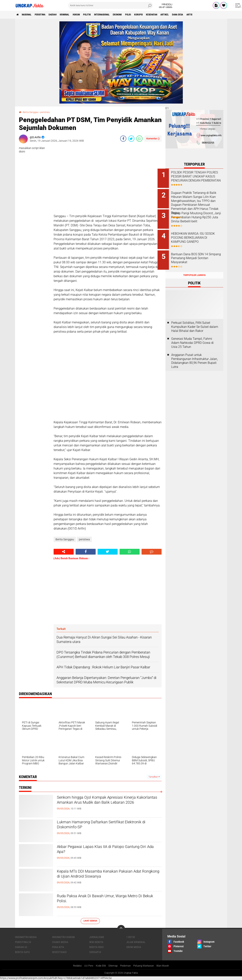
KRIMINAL (77, 15)
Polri (155, 15)
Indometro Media (26, 937)
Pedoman (125, 966)
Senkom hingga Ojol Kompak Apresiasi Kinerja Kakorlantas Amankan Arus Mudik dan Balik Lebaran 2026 (107, 804)
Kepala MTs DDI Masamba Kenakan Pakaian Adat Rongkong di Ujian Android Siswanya (105, 875)
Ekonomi (142, 15)
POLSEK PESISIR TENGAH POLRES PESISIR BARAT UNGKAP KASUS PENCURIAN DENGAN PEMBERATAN (199, 178)
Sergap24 (95, 952)
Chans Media (60, 942)
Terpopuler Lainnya (194, 269)
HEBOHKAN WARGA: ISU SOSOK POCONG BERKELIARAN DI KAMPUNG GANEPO (198, 237)
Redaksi (74, 966)
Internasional (123, 15)
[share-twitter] (131, 138)
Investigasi (59, 952)
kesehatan (184, 15)
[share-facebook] (123, 138)
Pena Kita (58, 947)
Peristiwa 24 (23, 942)
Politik (104, 15)
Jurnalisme (97, 937)
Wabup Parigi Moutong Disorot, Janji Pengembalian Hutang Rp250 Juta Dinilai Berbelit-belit (198, 217)
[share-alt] (64, 552)
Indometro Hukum (63, 937)
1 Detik (131, 937)
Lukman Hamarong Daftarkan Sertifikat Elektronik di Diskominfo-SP (100, 826)
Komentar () (153, 138)
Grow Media (134, 947)
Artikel (200, 15)
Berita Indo (96, 947)
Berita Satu (22, 952)
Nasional (30, 15)
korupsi (168, 15)
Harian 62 (21, 947)
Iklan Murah (166, 966)
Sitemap (112, 966)
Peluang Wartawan (145, 966)
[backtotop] (121, 929)
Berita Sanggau (33, 112)
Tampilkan (154, 777)
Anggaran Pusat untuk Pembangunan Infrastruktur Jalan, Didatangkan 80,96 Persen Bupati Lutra (194, 355)
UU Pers (86, 966)
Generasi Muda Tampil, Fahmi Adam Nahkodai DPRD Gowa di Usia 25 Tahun (192, 337)
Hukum (91, 15)
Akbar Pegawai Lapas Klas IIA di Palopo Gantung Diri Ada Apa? (100, 850)
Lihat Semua (90, 921)
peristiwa (46, 15)
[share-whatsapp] (139, 138)
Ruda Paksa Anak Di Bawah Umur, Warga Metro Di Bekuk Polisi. (109, 900)
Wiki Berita (96, 942)
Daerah (62, 15)
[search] (110, 5)
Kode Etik (99, 966)
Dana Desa (215, 15)
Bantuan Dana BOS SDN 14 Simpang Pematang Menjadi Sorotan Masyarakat (198, 254)
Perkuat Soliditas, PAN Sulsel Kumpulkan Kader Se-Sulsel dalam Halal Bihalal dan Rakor (195, 321)
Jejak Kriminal (136, 942)
